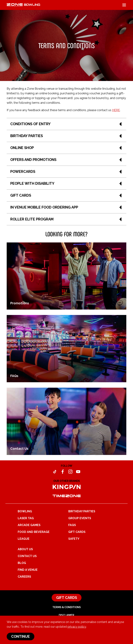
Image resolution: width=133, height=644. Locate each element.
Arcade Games (29, 525)
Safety (74, 539)
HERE (116, 110)
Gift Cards (77, 532)
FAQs (72, 525)
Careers (24, 577)
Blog (22, 563)
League (24, 539)
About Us (25, 549)
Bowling (25, 511)
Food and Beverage (34, 532)
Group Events (80, 518)
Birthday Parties (82, 511)
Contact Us (27, 556)
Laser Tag (26, 518)
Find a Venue (28, 570)
